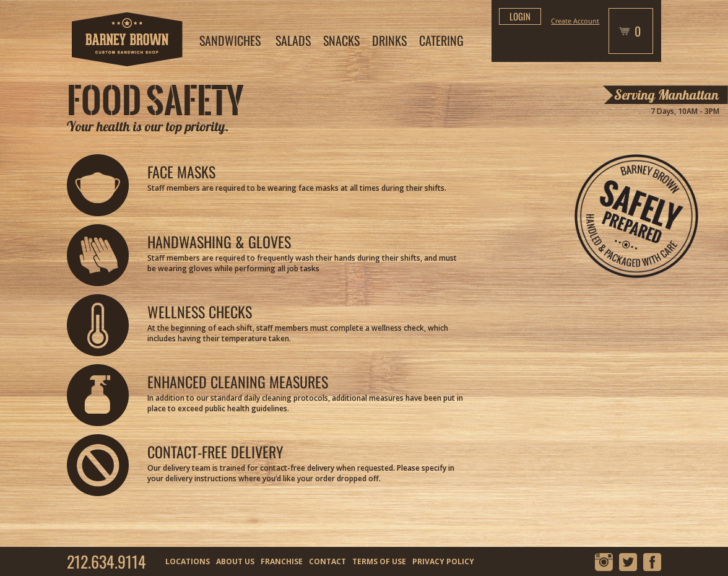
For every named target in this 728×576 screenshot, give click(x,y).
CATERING (441, 40)
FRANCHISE (282, 561)
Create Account (575, 21)
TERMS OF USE (379, 561)
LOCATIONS (188, 561)
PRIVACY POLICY (443, 561)
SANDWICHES (230, 40)
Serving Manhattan (666, 95)
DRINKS (389, 40)
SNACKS (341, 40)
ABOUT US (235, 561)
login (520, 16)
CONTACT (327, 561)
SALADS (293, 40)
